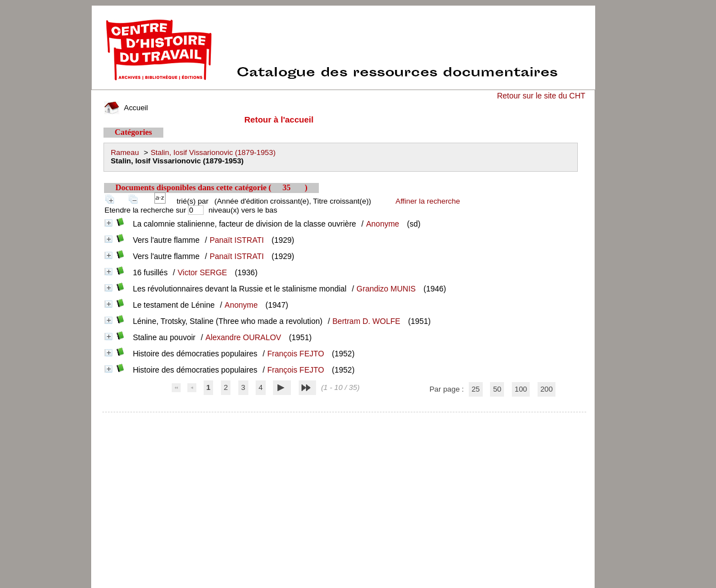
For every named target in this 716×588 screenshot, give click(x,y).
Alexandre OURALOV (243, 337)
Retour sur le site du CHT (541, 96)
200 (547, 389)
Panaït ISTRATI (237, 240)
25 (476, 389)
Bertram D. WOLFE (366, 321)
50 (497, 389)
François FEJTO (296, 354)
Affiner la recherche (428, 201)
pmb (345, 419)
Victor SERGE (202, 272)
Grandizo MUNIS (386, 289)
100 (521, 389)
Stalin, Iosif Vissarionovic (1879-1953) (213, 152)
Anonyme (382, 224)
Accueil (126, 108)
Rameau (125, 152)
